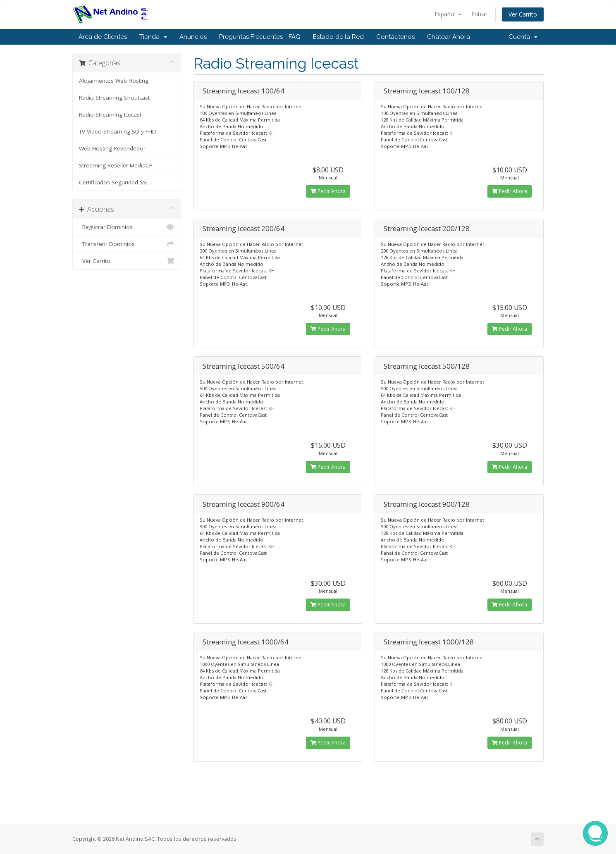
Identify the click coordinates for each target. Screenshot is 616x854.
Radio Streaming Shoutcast (114, 98)
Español (448, 14)
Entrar (479, 14)
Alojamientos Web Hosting (114, 81)
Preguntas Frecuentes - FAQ (260, 37)
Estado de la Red (338, 37)
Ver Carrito (523, 14)
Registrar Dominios (127, 227)
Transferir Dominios (127, 244)
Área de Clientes (103, 37)
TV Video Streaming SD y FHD (118, 131)
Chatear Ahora (449, 37)
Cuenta (523, 37)
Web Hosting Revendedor (112, 148)
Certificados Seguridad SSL (114, 182)
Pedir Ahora (328, 191)
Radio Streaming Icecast (110, 115)
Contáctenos (395, 37)
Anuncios (193, 37)
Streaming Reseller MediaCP (116, 165)
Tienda (153, 37)
